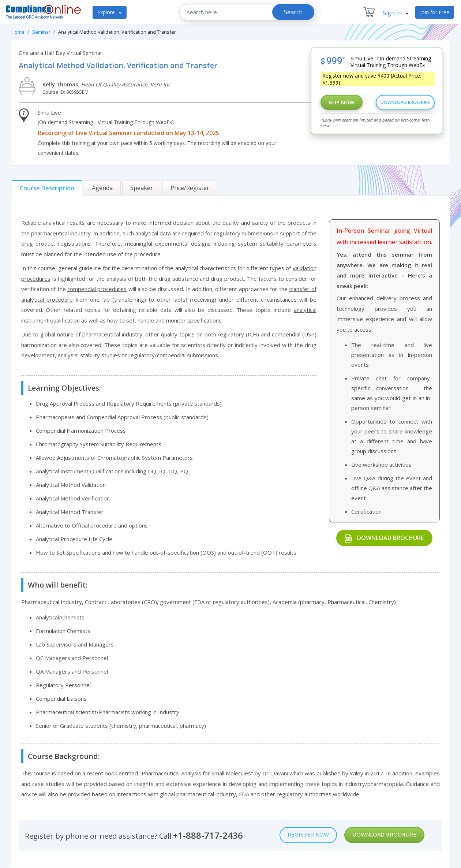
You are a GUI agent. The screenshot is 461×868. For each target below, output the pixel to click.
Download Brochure (405, 102)
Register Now (308, 834)
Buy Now (342, 102)
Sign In (396, 13)
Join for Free (435, 12)
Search (293, 12)
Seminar (41, 32)
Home (18, 32)
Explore (110, 12)
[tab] (47, 188)
